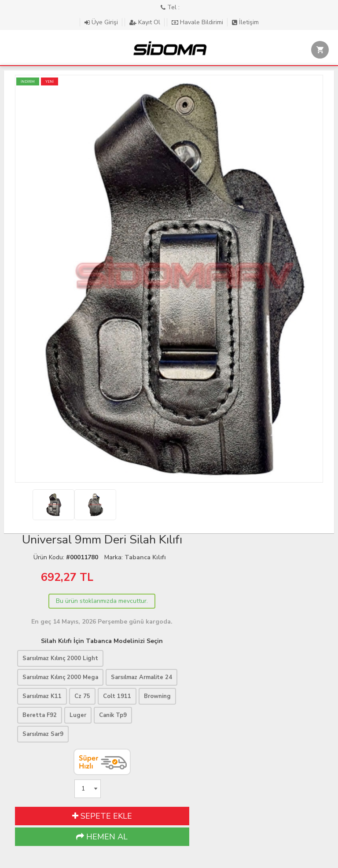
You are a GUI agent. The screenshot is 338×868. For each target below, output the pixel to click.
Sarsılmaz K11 (42, 696)
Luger (78, 715)
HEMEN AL (102, 837)
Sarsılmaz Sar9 (43, 734)
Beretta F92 (40, 715)
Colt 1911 (117, 696)
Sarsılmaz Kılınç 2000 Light (60, 658)
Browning (157, 696)
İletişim (245, 22)
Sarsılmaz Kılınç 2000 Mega (60, 677)
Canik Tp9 (113, 715)
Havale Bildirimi (198, 22)
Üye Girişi (102, 22)
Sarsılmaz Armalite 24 (141, 677)
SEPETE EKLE (102, 816)
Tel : (170, 7)
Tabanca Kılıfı (145, 557)
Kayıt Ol (146, 22)
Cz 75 (82, 696)
